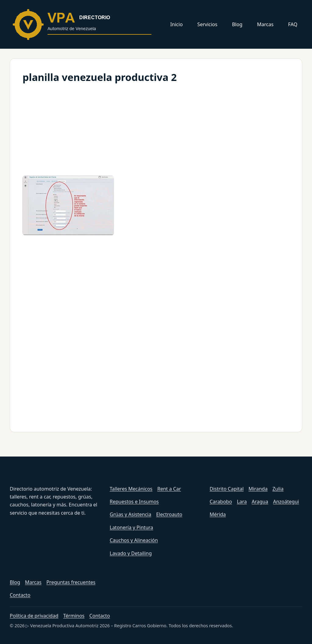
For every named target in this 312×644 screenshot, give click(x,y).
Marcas (265, 24)
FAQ (293, 24)
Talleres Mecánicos (131, 489)
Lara (242, 502)
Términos (74, 616)
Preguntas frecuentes (71, 582)
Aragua (260, 502)
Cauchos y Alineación (134, 540)
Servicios (207, 24)
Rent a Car (169, 489)
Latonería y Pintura (131, 527)
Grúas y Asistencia (130, 514)
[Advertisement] (156, 128)
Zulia (278, 489)
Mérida (218, 514)
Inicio (177, 24)
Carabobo (221, 502)
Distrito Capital (227, 489)
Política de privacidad (34, 616)
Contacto (20, 595)
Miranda (258, 489)
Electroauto (169, 514)
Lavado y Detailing (131, 553)
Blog (237, 24)
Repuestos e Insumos (134, 502)
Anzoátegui (286, 502)
